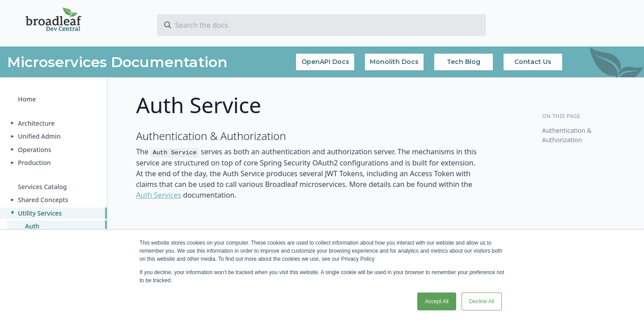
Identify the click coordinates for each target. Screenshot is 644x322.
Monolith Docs (394, 62)
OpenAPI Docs (325, 62)
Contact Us (533, 62)
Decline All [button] (482, 301)
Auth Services (159, 195)
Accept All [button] (437, 301)
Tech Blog (464, 62)
